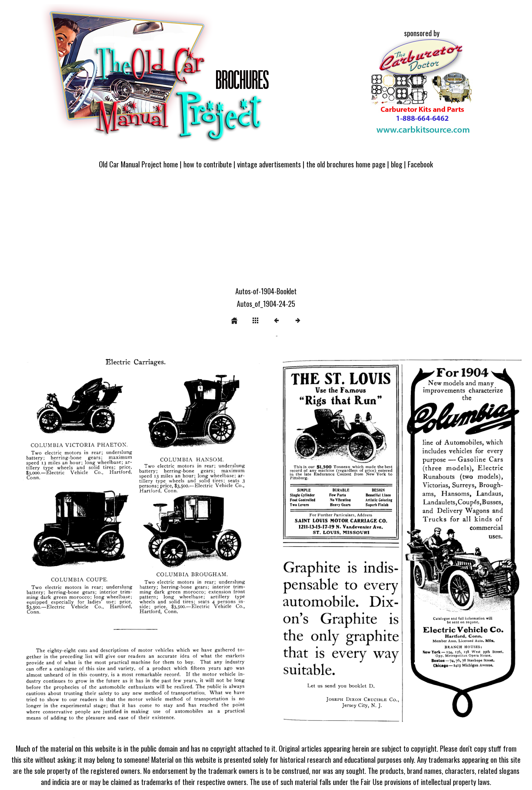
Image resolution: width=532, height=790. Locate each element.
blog (397, 164)
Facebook (420, 164)
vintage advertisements (269, 164)
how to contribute (208, 164)
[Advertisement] (266, 232)
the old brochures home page (346, 164)
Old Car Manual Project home (138, 164)
